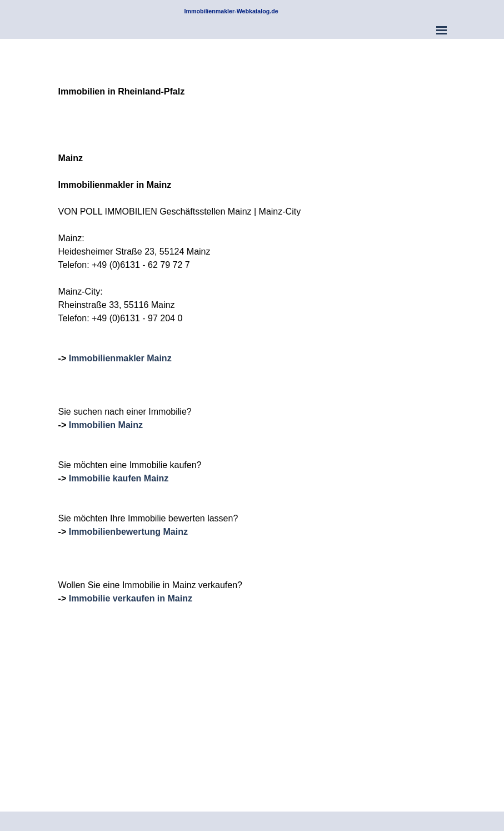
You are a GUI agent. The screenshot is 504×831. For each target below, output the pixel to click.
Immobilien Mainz (106, 425)
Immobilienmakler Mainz (120, 358)
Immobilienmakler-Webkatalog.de (231, 11)
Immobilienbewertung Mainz (128, 532)
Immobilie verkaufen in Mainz (131, 598)
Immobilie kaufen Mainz (119, 478)
